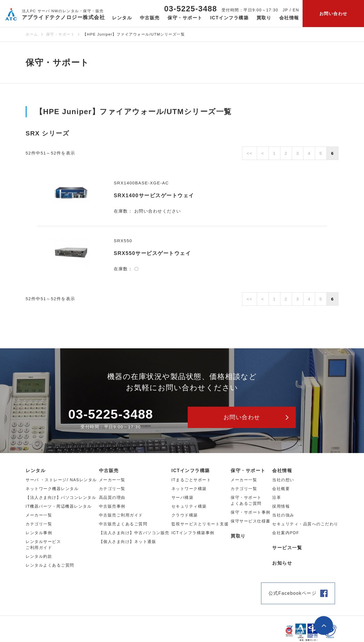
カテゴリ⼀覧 (39, 524)
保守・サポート (61, 34)
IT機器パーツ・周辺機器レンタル (59, 506)
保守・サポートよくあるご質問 (246, 500)
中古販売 (109, 471)
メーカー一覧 (244, 480)
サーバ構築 (183, 497)
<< (250, 153)
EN (296, 10)
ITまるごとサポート (191, 480)
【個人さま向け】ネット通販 (128, 542)
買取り (264, 18)
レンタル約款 (39, 556)
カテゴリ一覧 (244, 489)
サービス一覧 (287, 548)
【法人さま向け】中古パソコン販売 (134, 533)
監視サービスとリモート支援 (200, 524)
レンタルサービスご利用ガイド (43, 545)
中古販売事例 (112, 506)
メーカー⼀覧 (39, 515)
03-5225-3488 (191, 9)
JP (285, 10)
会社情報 (282, 471)
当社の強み (283, 515)
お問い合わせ (333, 14)
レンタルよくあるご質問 (50, 565)
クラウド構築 (185, 515)
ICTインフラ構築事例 (193, 533)
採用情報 (281, 506)
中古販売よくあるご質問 (123, 524)
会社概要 (281, 489)
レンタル (36, 471)
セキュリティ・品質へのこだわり (305, 524)
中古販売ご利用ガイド (121, 515)
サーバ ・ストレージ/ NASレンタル (61, 480)
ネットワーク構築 (189, 489)
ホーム (32, 34)
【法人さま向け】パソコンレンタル (61, 497)
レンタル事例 (39, 533)
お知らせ (282, 563)
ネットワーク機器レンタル (52, 489)
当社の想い (283, 480)
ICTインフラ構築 (191, 471)
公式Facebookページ (293, 593)
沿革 (277, 497)
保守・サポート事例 (251, 512)
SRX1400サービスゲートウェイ (154, 196)
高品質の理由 (112, 497)
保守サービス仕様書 (251, 521)
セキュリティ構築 (189, 506)
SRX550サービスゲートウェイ (152, 253)
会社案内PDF (286, 533)
